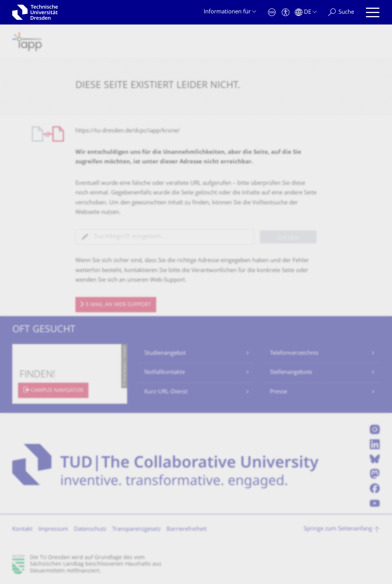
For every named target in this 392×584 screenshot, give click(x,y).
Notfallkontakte (165, 373)
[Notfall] (272, 12)
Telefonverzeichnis (294, 353)
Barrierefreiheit (187, 529)
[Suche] (341, 12)
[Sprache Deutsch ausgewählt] (306, 12)
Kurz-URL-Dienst (166, 392)
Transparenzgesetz (136, 529)
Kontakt (22, 529)
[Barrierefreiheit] (286, 12)
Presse (278, 392)
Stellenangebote (291, 373)
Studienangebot (165, 353)
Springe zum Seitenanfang (338, 529)
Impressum (53, 529)
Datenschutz (90, 529)
